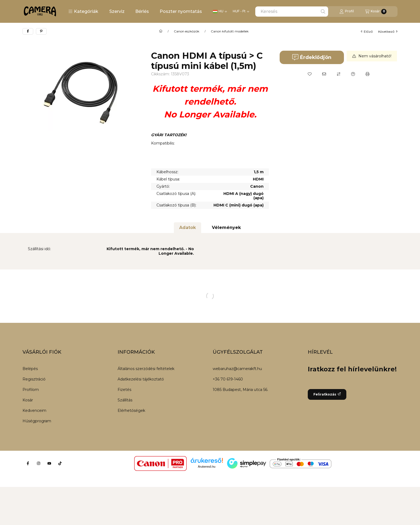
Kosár (28, 400)
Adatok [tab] (187, 228)
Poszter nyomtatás (181, 11)
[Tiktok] (60, 463)
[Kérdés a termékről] (353, 74)
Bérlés (142, 11)
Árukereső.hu (207, 467)
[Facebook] (28, 463)
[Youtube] (49, 463)
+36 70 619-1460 (228, 379)
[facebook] (28, 31)
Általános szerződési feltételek (146, 369)
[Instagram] (39, 463)
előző (367, 32)
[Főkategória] (161, 31)
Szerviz (117, 11)
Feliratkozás (327, 394)
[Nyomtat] (367, 74)
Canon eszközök (187, 31)
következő (388, 32)
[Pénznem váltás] (241, 12)
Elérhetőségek (131, 411)
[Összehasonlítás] (339, 74)
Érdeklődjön (312, 57)
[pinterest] (41, 31)
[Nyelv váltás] (220, 12)
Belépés (30, 369)
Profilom (31, 390)
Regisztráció (34, 379)
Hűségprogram (37, 421)
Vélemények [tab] (226, 228)
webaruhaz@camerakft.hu (237, 369)
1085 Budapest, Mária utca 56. (240, 390)
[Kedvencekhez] (310, 74)
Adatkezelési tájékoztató (141, 379)
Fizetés (124, 390)
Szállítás (125, 400)
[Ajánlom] (324, 74)
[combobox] (292, 12)
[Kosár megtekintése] (376, 12)
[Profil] (347, 12)
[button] (83, 12)
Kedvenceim (34, 411)
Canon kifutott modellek (230, 31)
